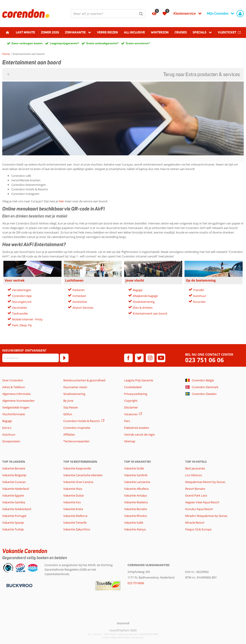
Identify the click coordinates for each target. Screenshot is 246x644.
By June (68, 401)
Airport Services (83, 308)
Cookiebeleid (133, 387)
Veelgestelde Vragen (16, 407)
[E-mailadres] (31, 358)
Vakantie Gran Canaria (78, 482)
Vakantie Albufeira (136, 489)
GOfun (68, 414)
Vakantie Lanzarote (137, 482)
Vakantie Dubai (73, 495)
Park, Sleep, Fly (22, 325)
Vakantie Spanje (13, 523)
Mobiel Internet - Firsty (27, 319)
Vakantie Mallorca (75, 516)
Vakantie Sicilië (134, 468)
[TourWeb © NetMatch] (123, 623)
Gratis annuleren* (138, 43)
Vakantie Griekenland (17, 509)
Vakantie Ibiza (73, 489)
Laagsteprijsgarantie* (64, 43)
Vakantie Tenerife (75, 523)
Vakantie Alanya (135, 529)
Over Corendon (13, 380)
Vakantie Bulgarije (14, 475)
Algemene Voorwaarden (18, 401)
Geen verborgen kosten (27, 43)
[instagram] (150, 358)
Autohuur (200, 296)
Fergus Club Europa (198, 529)
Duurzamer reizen (75, 387)
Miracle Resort (195, 523)
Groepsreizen (11, 441)
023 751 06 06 (205, 360)
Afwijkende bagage (145, 296)
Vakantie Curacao (14, 482)
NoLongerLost (22, 302)
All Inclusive (134, 32)
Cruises (181, 32)
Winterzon (160, 32)
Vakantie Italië (134, 523)
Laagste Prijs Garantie (139, 380)
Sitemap (130, 441)
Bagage (138, 290)
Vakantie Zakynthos (77, 529)
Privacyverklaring (136, 394)
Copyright (131, 401)
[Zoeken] (141, 14)
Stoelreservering (144, 302)
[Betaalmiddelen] (19, 585)
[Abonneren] (64, 358)
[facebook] (128, 358)
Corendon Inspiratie (77, 428)
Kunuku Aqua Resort (199, 509)
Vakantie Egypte (13, 495)
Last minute (25, 32)
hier (61, 201)
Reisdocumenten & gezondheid (84, 380)
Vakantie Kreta (73, 509)
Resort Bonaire (195, 489)
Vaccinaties (19, 308)
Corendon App (22, 296)
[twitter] (139, 358)
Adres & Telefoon (14, 387)
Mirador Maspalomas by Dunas (206, 516)
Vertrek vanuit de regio (140, 434)
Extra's (7, 428)
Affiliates (69, 434)
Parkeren (78, 290)
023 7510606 (136, 583)
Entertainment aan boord (150, 313)
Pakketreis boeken (137, 428)
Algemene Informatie (16, 394)
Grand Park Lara (196, 495)
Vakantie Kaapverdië (77, 468)
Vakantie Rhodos (136, 516)
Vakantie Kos (72, 502)
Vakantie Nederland (16, 489)
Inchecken (79, 296)
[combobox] (108, 14)
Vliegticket (227, 32)
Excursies (199, 302)
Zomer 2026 (50, 32)
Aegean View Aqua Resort (202, 502)
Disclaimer (131, 407)
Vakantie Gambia (14, 502)
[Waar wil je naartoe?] (108, 14)
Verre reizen (108, 32)
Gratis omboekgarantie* (102, 43)
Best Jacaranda (195, 468)
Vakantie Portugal (14, 516)
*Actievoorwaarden (76, 441)
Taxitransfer (20, 313)
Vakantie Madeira (136, 502)
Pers (127, 421)
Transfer (199, 290)
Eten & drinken (143, 308)
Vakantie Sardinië (136, 475)
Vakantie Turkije (13, 529)
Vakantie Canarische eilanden (83, 475)
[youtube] (161, 358)
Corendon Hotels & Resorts (82, 421)
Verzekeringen (22, 290)
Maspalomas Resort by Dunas (205, 482)
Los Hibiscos (194, 475)
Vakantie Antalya (135, 495)
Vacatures (131, 414)
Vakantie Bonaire (14, 468)
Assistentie (80, 302)
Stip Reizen (71, 407)
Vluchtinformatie (14, 414)
